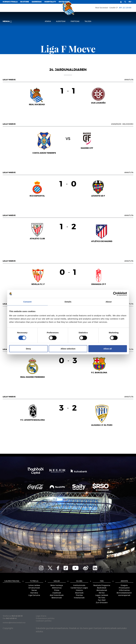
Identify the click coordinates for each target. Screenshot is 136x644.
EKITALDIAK (64, 2)
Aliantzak (79, 593)
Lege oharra (41, 616)
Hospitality (50, 2)
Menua (7, 22)
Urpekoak (57, 593)
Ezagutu (124, 585)
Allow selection (68, 349)
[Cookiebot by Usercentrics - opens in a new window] (115, 294)
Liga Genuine (34, 595)
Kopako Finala (10, 2)
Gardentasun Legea (79, 588)
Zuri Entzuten (102, 603)
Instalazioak (79, 598)
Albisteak (61, 21)
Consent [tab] (27, 302)
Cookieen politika (44, 621)
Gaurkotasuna (12, 581)
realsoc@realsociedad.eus (14, 623)
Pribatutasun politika (45, 618)
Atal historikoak (57, 595)
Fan (102, 581)
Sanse (34, 590)
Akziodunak (102, 590)
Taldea (88, 21)
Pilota (57, 590)
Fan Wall (102, 600)
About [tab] (109, 302)
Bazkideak (102, 588)
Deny (28, 349)
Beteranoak (57, 598)
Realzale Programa (102, 585)
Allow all (108, 349)
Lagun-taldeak (102, 595)
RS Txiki (102, 598)
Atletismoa (57, 588)
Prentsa (79, 595)
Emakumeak (34, 588)
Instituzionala (79, 585)
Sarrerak (37, 2)
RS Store (25, 2)
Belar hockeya (57, 585)
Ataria (48, 21)
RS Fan (102, 593)
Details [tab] (68, 302)
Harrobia (34, 593)
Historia (79, 590)
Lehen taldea (34, 585)
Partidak (75, 21)
